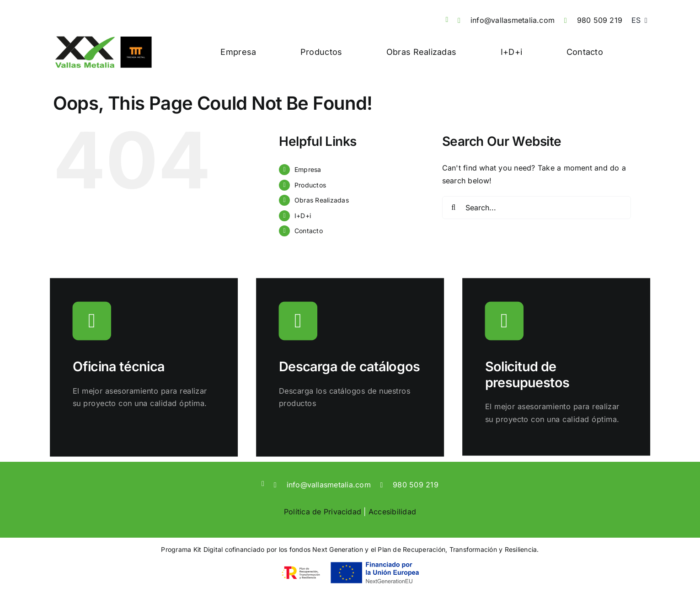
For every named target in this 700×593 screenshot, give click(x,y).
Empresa (308, 169)
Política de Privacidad (323, 512)
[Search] (454, 208)
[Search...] (537, 208)
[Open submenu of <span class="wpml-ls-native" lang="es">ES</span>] (644, 21)
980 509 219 (600, 20)
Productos (310, 185)
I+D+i (303, 216)
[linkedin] (447, 20)
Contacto (309, 231)
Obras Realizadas (322, 200)
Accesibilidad (392, 512)
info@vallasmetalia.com (513, 20)
